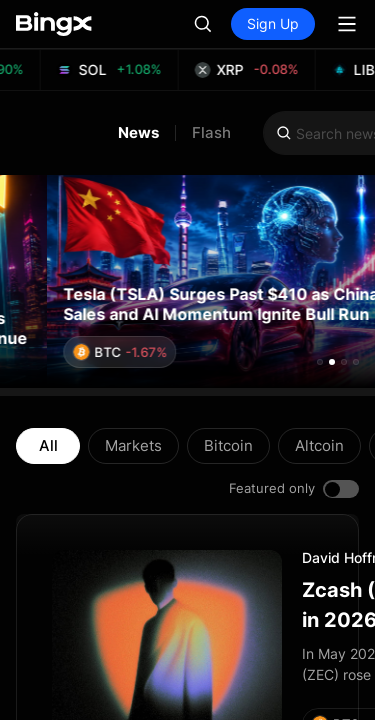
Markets (133, 445)
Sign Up (273, 23)
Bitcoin (228, 445)
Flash (211, 133)
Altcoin (319, 445)
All (48, 445)
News (138, 133)
